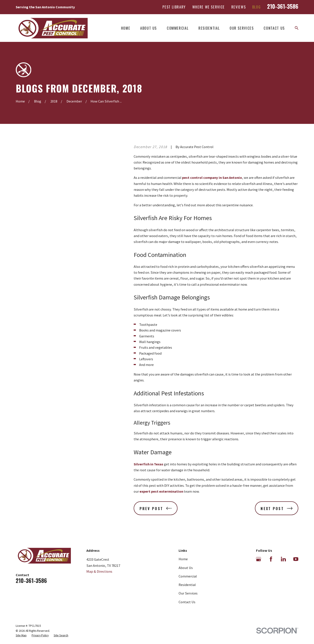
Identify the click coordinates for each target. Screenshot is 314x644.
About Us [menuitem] (148, 28)
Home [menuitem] (126, 28)
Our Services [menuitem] (242, 28)
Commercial (188, 576)
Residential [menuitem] (209, 28)
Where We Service (209, 7)
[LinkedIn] (283, 559)
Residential (187, 585)
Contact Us (187, 602)
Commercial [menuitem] (178, 28)
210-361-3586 (283, 6)
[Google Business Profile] (259, 559)
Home (183, 559)
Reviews (239, 7)
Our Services (188, 593)
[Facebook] (271, 559)
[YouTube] (296, 559)
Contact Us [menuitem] (274, 28)
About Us (186, 568)
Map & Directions (99, 571)
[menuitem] (21, 635)
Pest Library (174, 7)
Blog (257, 7)
